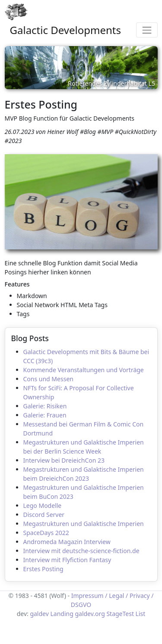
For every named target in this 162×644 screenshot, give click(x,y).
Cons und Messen (48, 379)
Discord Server (44, 515)
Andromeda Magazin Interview (67, 542)
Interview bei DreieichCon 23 (64, 460)
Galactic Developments (65, 30)
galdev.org (90, 614)
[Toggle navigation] (147, 30)
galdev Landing (51, 614)
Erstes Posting (43, 569)
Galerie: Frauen (45, 415)
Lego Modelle (43, 506)
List (141, 614)
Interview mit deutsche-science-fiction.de (81, 551)
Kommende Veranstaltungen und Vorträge (84, 370)
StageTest (120, 614)
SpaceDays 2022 (46, 533)
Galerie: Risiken (45, 406)
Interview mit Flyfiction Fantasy (67, 560)
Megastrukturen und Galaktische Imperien (84, 524)
